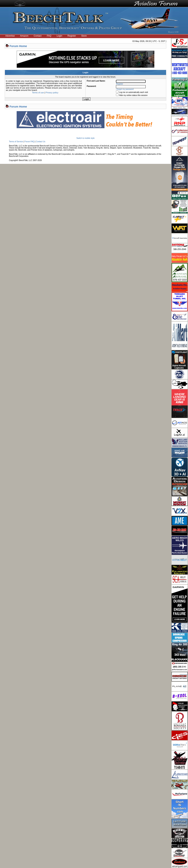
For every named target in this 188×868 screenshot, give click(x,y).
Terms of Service (16, 142)
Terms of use (38, 93)
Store (84, 36)
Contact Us (41, 142)
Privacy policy (52, 93)
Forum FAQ (30, 142)
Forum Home (18, 46)
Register (72, 36)
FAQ (49, 36)
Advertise (10, 36)
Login (59, 36)
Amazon (24, 36)
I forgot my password (125, 89)
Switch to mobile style (85, 138)
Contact (38, 36)
